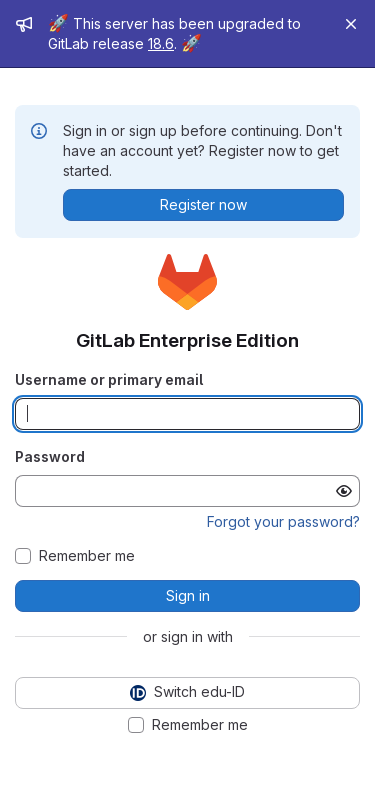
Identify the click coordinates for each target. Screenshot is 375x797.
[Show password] (344, 491)
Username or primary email (109, 379)
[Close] (351, 24)
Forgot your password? (283, 521)
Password (50, 456)
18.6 (161, 43)
